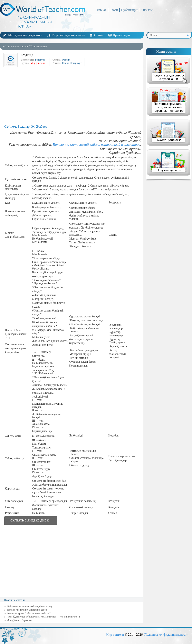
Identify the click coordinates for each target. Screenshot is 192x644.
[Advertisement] (73, 97)
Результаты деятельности (69, 35)
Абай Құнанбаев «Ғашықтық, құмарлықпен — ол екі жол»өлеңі (43, 617)
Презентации (121, 35)
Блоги (114, 10)
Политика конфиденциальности (166, 635)
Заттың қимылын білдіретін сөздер (27, 610)
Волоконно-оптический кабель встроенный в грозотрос (97, 145)
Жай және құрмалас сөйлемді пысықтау (30, 606)
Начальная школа (17, 46)
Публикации (130, 10)
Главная (101, 10)
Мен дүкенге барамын (19, 620)
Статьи (99, 35)
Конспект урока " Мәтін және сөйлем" (29, 613)
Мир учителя (115, 635)
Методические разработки (25, 35)
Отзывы (147, 10)
